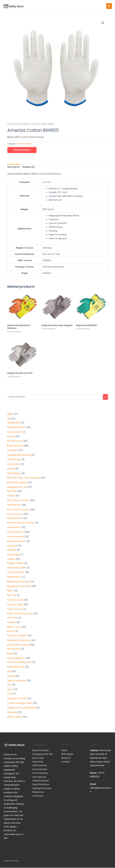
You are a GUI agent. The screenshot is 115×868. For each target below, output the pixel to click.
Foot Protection (40, 773)
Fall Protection (40, 766)
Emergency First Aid (42, 754)
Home (10, 124)
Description (14, 167)
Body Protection (41, 751)
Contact (66, 762)
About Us (66, 758)
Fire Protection (40, 770)
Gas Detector (39, 777)
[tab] (14, 167)
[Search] (105, 397)
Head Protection (41, 785)
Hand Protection (23, 124)
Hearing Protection (42, 789)
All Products (67, 754)
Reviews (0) (29, 167)
